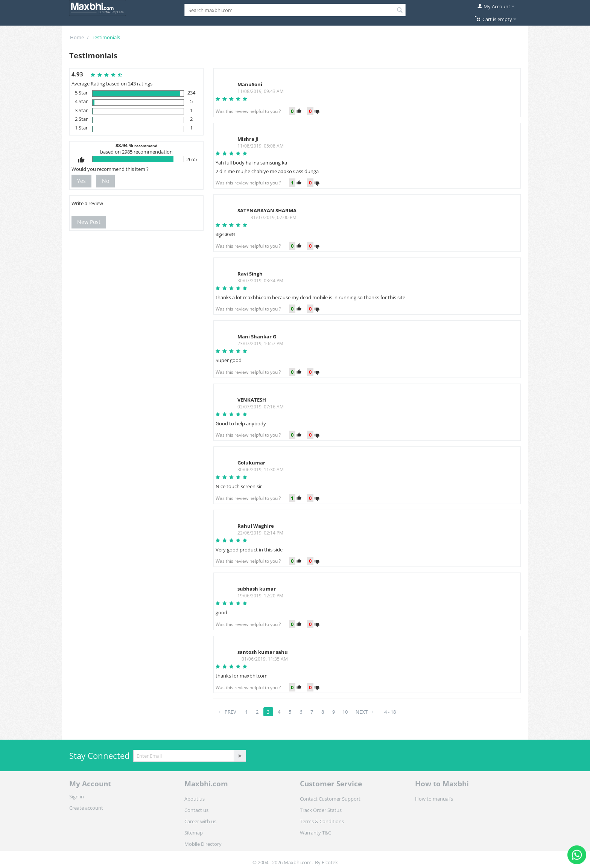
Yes (81, 181)
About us (195, 799)
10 (345, 712)
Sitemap (194, 833)
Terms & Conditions (322, 821)
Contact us (196, 810)
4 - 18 (390, 712)
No (106, 181)
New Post (89, 222)
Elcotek (330, 862)
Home (77, 37)
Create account (86, 808)
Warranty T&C (316, 833)
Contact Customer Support (330, 799)
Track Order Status (321, 810)
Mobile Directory (203, 844)
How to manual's (434, 799)
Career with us (200, 821)
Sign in (77, 796)
